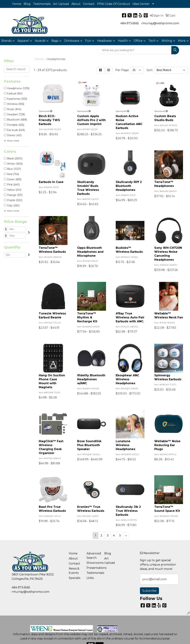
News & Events (74, 571)
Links (90, 578)
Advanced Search (93, 556)
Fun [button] (88, 41)
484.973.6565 (130, 23)
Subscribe (149, 591)
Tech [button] (152, 41)
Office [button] (138, 41)
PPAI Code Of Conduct (114, 4)
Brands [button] (6, 41)
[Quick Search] (134, 50)
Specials (74, 578)
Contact (89, 4)
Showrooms (93, 563)
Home (17, 4)
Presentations (93, 568)
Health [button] (123, 41)
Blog (27, 4)
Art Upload (61, 4)
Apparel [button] (23, 41)
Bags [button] (55, 41)
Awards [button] (40, 41)
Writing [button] (167, 41)
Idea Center (141, 4)
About (76, 4)
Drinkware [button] (72, 41)
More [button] (182, 41)
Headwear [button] (105, 41)
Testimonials (42, 4)
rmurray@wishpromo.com (160, 23)
